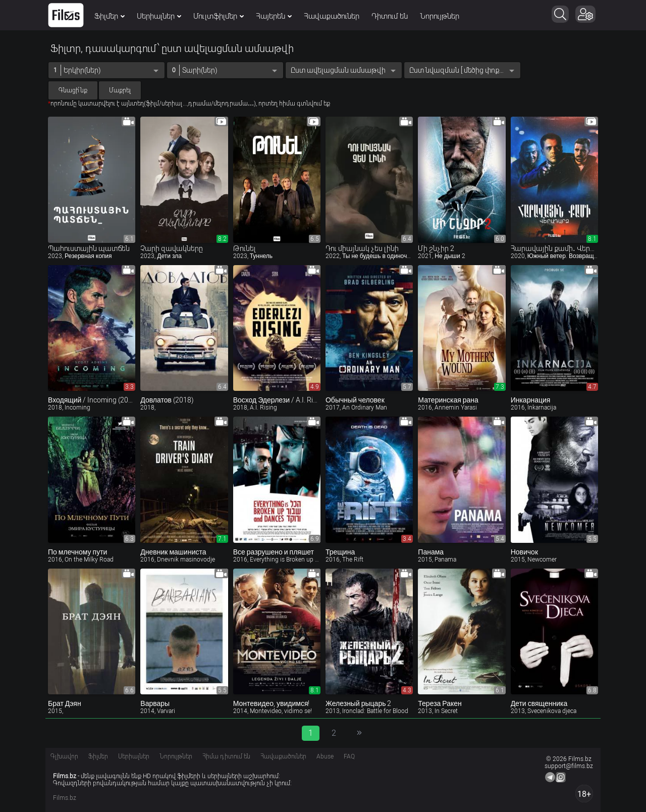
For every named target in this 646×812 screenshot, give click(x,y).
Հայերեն (274, 16)
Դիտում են (390, 16)
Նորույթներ (440, 16)
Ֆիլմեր (110, 16)
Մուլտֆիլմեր (219, 16)
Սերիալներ (159, 16)
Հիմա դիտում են (226, 756)
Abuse (325, 756)
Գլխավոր (64, 756)
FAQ (349, 756)
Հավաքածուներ (332, 16)
